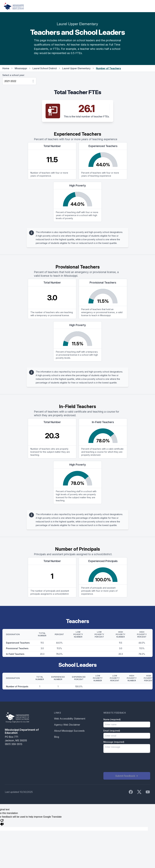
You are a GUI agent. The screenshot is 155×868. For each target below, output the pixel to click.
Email (112, 731)
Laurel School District (45, 68)
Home (6, 68)
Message (114, 742)
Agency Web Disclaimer (67, 725)
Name (112, 719)
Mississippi (21, 68)
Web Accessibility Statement (70, 719)
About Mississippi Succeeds (69, 731)
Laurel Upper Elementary (76, 68)
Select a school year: (14, 75)
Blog (57, 737)
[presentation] (126, 762)
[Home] (14, 6)
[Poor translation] (2, 822)
